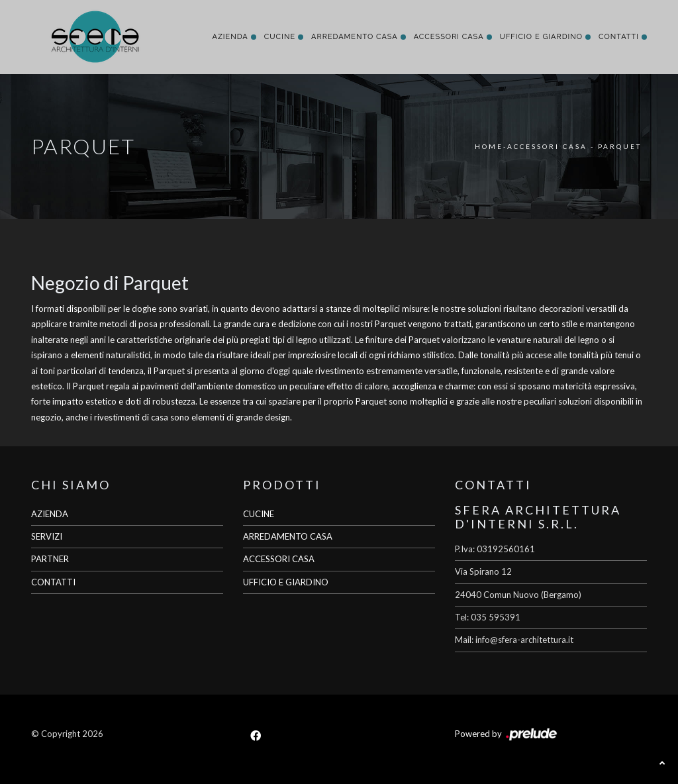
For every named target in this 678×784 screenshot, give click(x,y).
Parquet (620, 146)
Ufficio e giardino (541, 37)
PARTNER (50, 559)
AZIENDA (50, 514)
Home (489, 146)
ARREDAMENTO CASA (288, 536)
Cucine (280, 37)
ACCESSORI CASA (279, 559)
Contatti (619, 37)
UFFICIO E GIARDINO (286, 582)
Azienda (230, 37)
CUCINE (259, 514)
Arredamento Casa (355, 37)
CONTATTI (53, 582)
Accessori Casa (449, 37)
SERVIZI (47, 536)
